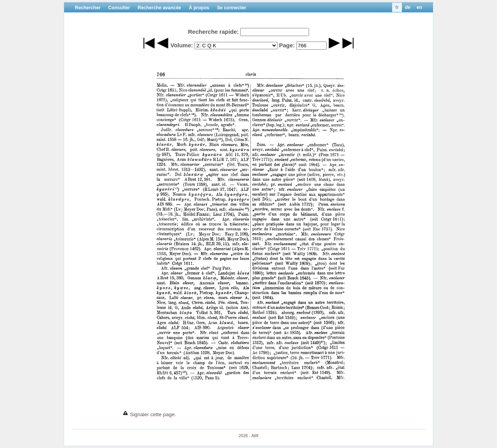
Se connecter (232, 8)
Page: (287, 45)
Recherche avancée (159, 8)
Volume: (182, 45)
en (419, 7)
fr (397, 7)
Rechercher (88, 8)
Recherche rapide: (213, 32)
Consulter (119, 8)
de (408, 7)
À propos (199, 8)
